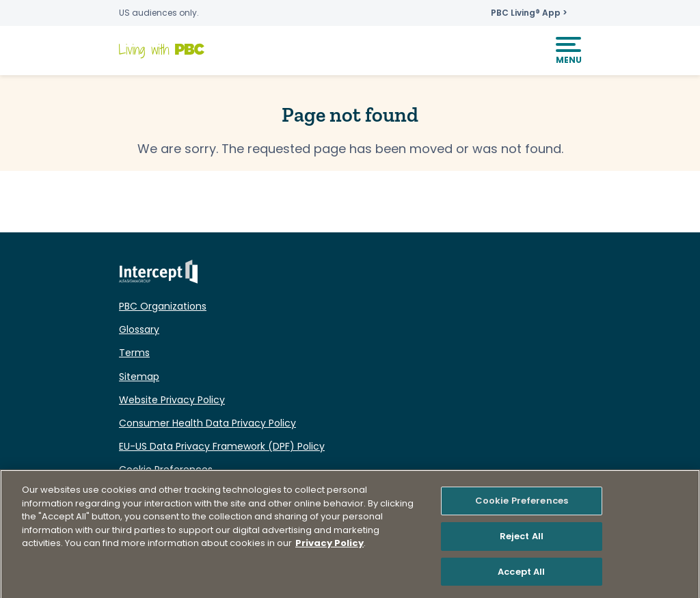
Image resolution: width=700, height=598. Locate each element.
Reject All (522, 539)
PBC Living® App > (529, 13)
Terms (134, 353)
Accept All (521, 574)
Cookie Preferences (522, 503)
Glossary (139, 329)
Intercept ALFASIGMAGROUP (158, 272)
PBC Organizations (163, 306)
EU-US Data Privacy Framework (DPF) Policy (222, 446)
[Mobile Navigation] (568, 51)
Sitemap (139, 377)
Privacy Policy (329, 546)
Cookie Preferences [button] (166, 470)
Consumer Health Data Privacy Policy (207, 423)
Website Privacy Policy (172, 400)
